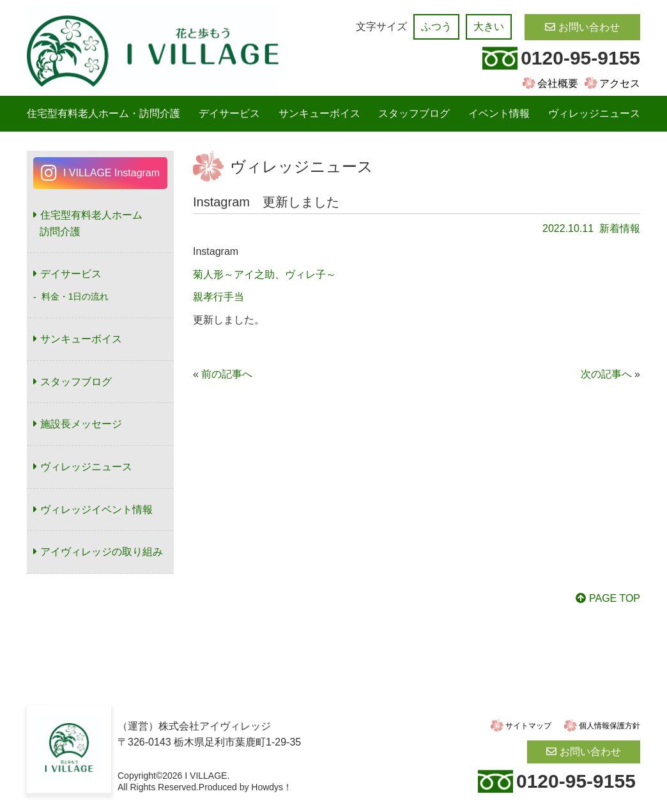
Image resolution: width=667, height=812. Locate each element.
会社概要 (558, 83)
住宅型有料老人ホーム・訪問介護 (103, 113)
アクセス (620, 83)
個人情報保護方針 (609, 726)
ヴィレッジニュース (594, 113)
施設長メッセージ (81, 424)
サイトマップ (528, 726)
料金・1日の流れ (75, 296)
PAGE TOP (615, 598)
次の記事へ (606, 374)
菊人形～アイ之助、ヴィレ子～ (264, 274)
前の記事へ (227, 374)
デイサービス (229, 113)
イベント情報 (499, 113)
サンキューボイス (319, 113)
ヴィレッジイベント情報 (96, 509)
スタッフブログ (414, 113)
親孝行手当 (218, 297)
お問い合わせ (589, 27)
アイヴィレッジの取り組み (102, 552)
